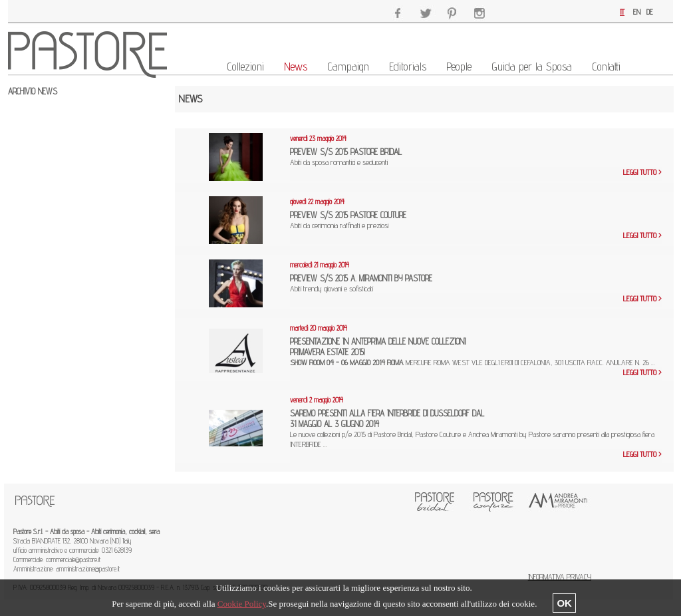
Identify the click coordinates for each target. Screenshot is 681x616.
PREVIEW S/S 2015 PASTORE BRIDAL (346, 152)
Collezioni (245, 67)
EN (637, 12)
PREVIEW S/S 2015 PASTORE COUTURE (348, 215)
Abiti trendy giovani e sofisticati (355, 288)
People (459, 67)
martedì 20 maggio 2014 (319, 328)
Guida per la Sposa (532, 67)
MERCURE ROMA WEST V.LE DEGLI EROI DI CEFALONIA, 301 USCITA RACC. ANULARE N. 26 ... (473, 362)
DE (650, 12)
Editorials (408, 67)
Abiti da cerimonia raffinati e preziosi (362, 225)
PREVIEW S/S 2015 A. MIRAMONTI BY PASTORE (361, 278)
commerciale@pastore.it (73, 559)
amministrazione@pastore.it (88, 569)
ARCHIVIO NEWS (33, 91)
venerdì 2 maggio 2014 (317, 400)
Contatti (606, 67)
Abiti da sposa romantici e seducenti (362, 162)
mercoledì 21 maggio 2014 (320, 265)
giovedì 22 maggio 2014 (317, 202)
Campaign (348, 67)
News (296, 67)
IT (622, 12)
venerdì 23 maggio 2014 (318, 138)
